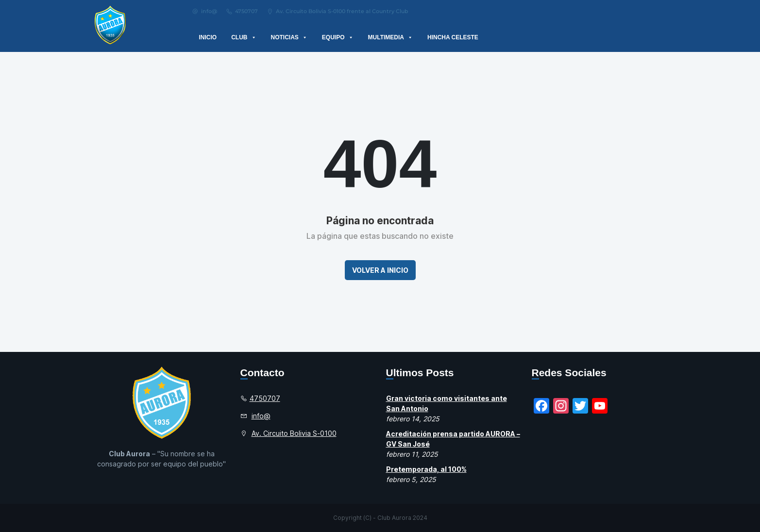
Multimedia (390, 37)
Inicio (208, 37)
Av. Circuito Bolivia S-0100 (294, 433)
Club (244, 37)
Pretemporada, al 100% (426, 469)
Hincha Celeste (453, 37)
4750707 (242, 11)
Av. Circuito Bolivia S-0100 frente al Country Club (338, 11)
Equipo (338, 37)
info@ (204, 11)
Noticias (289, 37)
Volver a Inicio (380, 270)
